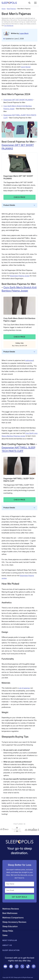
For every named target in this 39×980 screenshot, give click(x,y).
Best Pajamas (11, 9)
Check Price (19, 197)
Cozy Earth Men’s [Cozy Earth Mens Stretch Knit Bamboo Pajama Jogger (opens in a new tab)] (13, 287)
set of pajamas (24, 688)
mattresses (29, 360)
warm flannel (26, 67)
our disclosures (9, 26)
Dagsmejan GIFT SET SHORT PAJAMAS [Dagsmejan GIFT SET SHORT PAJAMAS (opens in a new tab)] (18, 100)
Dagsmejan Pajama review (20, 276)
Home (4, 9)
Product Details (19, 205)
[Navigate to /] (19, 842)
